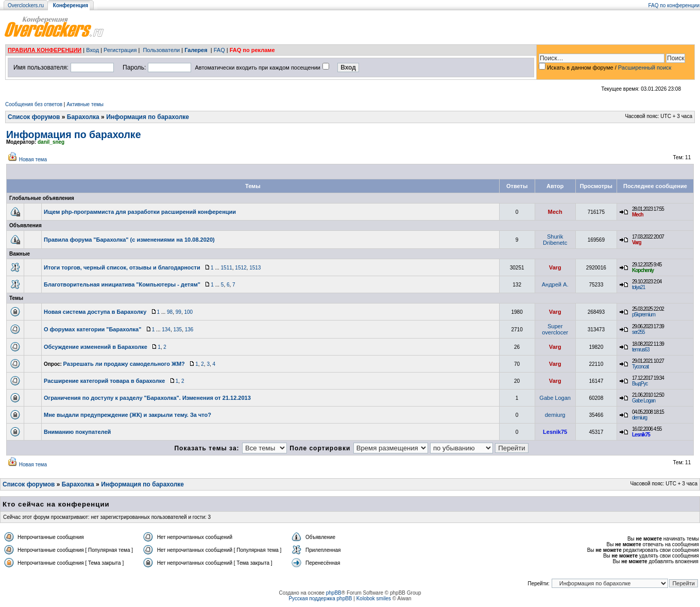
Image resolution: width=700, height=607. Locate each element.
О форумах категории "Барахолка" (92, 329)
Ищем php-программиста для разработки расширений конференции (140, 212)
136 (189, 330)
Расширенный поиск (645, 68)
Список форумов (34, 117)
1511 (227, 268)
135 (177, 330)
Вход (92, 50)
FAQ (219, 50)
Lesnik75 (555, 432)
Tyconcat (640, 367)
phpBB (334, 593)
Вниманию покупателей (77, 432)
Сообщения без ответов (34, 104)
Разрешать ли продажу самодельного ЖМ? (124, 364)
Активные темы (85, 104)
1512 (241, 268)
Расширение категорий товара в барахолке (104, 381)
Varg (637, 242)
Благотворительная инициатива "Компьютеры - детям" (122, 284)
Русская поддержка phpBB (320, 598)
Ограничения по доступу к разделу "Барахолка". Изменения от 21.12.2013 (147, 398)
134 (166, 330)
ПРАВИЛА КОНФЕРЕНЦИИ (45, 50)
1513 (255, 268)
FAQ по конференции (674, 5)
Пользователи (161, 50)
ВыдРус (640, 384)
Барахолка (83, 117)
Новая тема (33, 159)
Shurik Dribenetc (555, 240)
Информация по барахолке (148, 117)
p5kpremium (644, 315)
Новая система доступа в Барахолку (95, 312)
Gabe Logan (555, 398)
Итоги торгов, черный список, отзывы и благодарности (122, 267)
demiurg (555, 415)
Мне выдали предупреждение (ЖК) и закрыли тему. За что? (127, 415)
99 (178, 312)
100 (188, 312)
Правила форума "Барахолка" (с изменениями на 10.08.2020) (129, 240)
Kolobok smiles (374, 598)
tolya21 (638, 287)
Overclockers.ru (26, 5)
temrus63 (641, 350)
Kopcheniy (643, 270)
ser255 (638, 332)
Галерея (196, 50)
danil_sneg (51, 142)
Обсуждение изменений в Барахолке (96, 347)
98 (170, 312)
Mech (555, 212)
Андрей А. (555, 284)
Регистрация (120, 50)
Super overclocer (555, 329)
